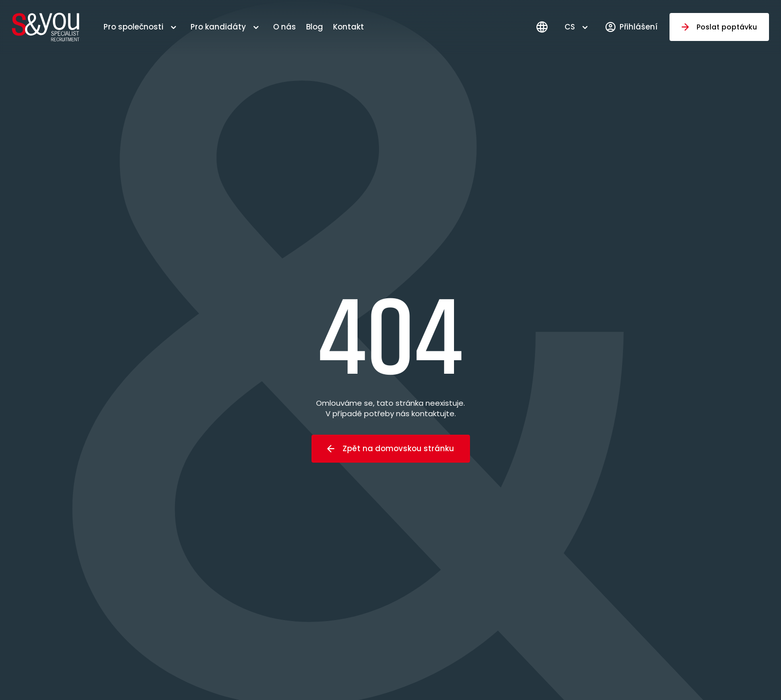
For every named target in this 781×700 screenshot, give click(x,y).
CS (570, 27)
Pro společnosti (133, 27)
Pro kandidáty (218, 27)
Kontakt (348, 27)
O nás (284, 27)
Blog (314, 27)
